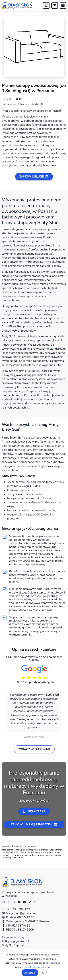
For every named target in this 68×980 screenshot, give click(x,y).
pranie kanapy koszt (36, 852)
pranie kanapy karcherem (14, 852)
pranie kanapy (14, 850)
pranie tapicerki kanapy (13, 857)
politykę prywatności (39, 967)
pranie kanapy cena (30, 850)
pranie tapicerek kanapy (50, 855)
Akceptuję (30, 973)
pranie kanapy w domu (26, 855)
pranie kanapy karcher (51, 850)
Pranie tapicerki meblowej (25, 846)
